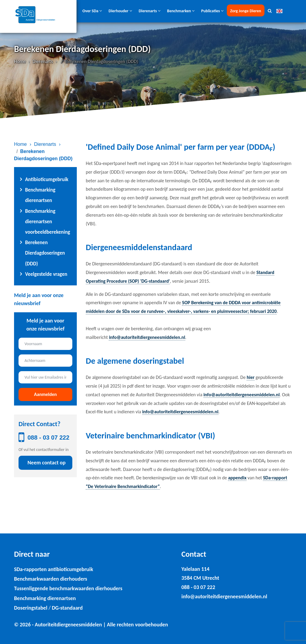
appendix (237, 478)
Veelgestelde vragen (46, 274)
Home (20, 61)
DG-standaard (67, 608)
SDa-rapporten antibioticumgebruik (54, 569)
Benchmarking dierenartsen (45, 598)
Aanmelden (45, 394)
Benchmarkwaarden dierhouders (51, 579)
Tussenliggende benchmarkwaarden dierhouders (68, 588)
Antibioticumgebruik (47, 179)
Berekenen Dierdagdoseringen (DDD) (45, 253)
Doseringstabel (31, 608)
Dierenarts (43, 61)
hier (250, 377)
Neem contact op (46, 463)
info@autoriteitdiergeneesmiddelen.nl (147, 337)
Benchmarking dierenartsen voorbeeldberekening (48, 222)
